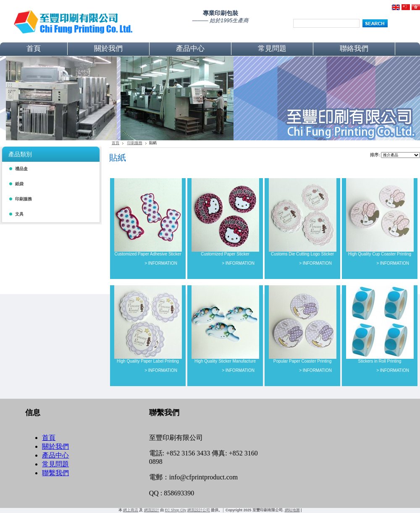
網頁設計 (152, 510)
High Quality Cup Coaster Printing (380, 254)
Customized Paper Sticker (225, 254)
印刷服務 (135, 143)
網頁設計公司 (199, 510)
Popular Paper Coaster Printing (302, 361)
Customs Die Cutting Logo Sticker (302, 254)
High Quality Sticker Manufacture (225, 361)
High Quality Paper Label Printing (148, 361)
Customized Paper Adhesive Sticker (148, 254)
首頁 (115, 143)
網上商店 (131, 510)
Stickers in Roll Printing (380, 361)
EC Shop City (176, 510)
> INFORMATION (161, 263)
